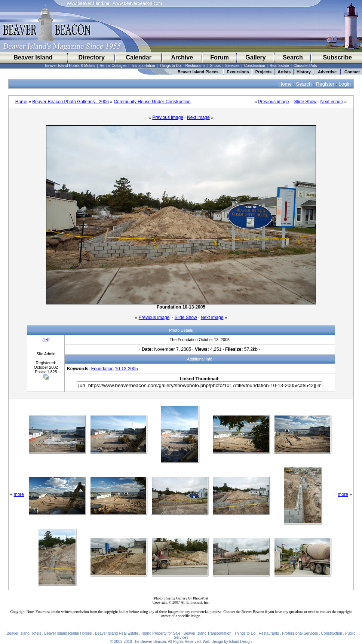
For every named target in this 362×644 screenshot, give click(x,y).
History (304, 72)
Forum (220, 57)
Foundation (102, 369)
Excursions (238, 72)
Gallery (255, 57)
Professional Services (300, 633)
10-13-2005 (126, 369)
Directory (92, 57)
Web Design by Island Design (227, 642)
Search (293, 57)
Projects (263, 72)
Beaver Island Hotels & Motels (70, 66)
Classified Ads (305, 66)
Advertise (327, 72)
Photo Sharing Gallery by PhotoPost (181, 598)
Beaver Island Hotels (24, 633)
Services (232, 66)
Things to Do (170, 66)
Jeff (46, 340)
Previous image (274, 102)
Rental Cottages (113, 66)
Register (325, 84)
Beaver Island (33, 57)
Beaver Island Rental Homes (68, 633)
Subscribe (338, 57)
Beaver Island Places (198, 72)
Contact (352, 72)
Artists (284, 72)
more (19, 494)
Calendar (138, 57)
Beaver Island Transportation (208, 633)
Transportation (143, 66)
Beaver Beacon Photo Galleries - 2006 (70, 102)
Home (285, 84)
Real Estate (279, 66)
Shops (215, 66)
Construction (255, 66)
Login (345, 84)
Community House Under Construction (152, 102)
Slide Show (305, 102)
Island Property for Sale (161, 633)
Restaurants (196, 66)
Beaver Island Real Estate (117, 633)
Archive (182, 57)
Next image (332, 102)
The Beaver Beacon (149, 642)
